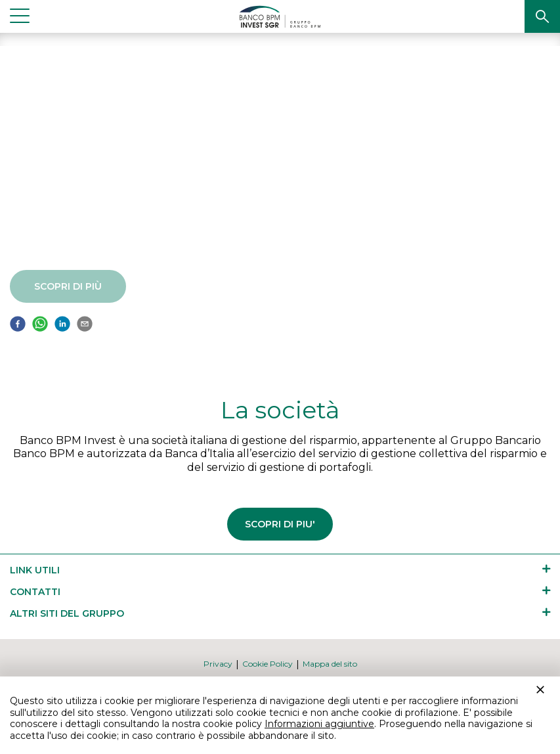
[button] (542, 16)
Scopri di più (61, 286)
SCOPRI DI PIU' (280, 524)
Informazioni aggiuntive (319, 724)
